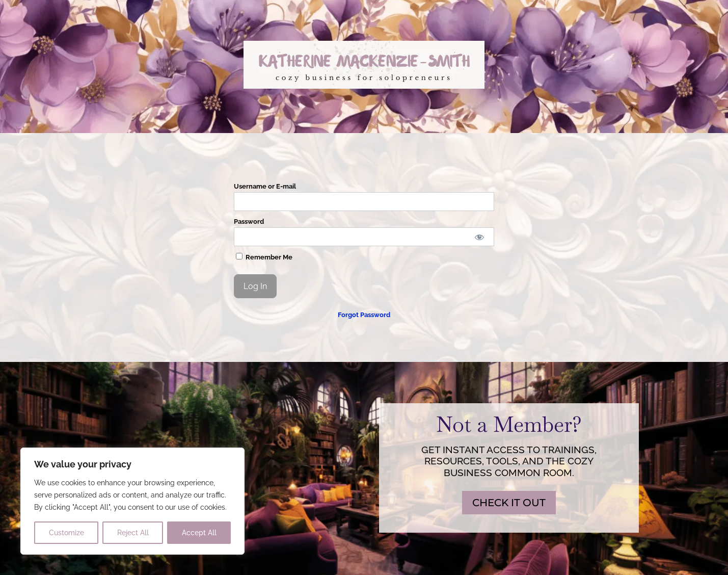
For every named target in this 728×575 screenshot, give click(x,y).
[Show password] (479, 237)
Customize (66, 533)
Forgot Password (364, 315)
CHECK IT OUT (509, 503)
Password (249, 221)
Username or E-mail (265, 186)
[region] (132, 501)
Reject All (133, 533)
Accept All (199, 533)
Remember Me (264, 257)
